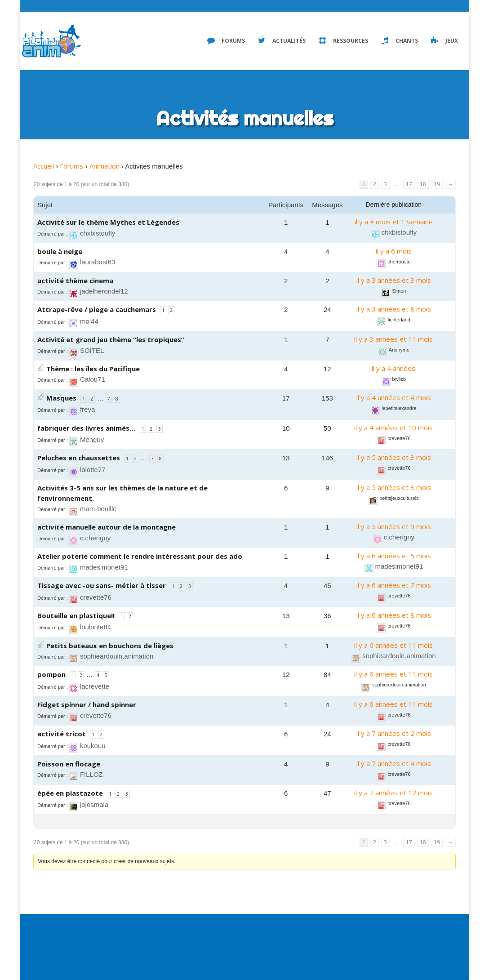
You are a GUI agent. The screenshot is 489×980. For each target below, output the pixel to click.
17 (409, 184)
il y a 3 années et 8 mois (394, 309)
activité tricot (62, 734)
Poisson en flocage (69, 764)
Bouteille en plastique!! (76, 615)
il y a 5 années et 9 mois (394, 526)
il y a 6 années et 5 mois (394, 556)
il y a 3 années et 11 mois (393, 339)
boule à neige (60, 251)
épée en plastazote (70, 793)
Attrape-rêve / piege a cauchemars (97, 309)
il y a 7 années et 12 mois (393, 793)
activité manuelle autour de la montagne (107, 527)
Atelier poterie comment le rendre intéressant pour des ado (140, 556)
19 (437, 184)
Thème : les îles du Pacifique (93, 369)
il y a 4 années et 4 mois (394, 397)
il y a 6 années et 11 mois (393, 645)
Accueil (44, 166)
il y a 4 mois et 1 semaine (394, 222)
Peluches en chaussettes (79, 458)
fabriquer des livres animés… (87, 428)
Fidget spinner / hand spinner (87, 704)
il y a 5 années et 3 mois (394, 457)
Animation (104, 166)
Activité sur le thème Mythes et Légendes (108, 222)
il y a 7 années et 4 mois (394, 763)
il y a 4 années (393, 368)
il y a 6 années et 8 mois (394, 615)
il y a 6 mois (394, 251)
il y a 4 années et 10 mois (393, 428)
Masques (61, 398)
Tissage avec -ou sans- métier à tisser (102, 585)
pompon (51, 674)
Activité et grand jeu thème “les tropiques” (111, 339)
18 (423, 184)
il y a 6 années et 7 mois (394, 585)
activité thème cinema (75, 281)
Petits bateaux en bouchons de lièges (110, 646)
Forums (71, 166)
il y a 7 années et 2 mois (394, 733)
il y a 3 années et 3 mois (394, 280)
